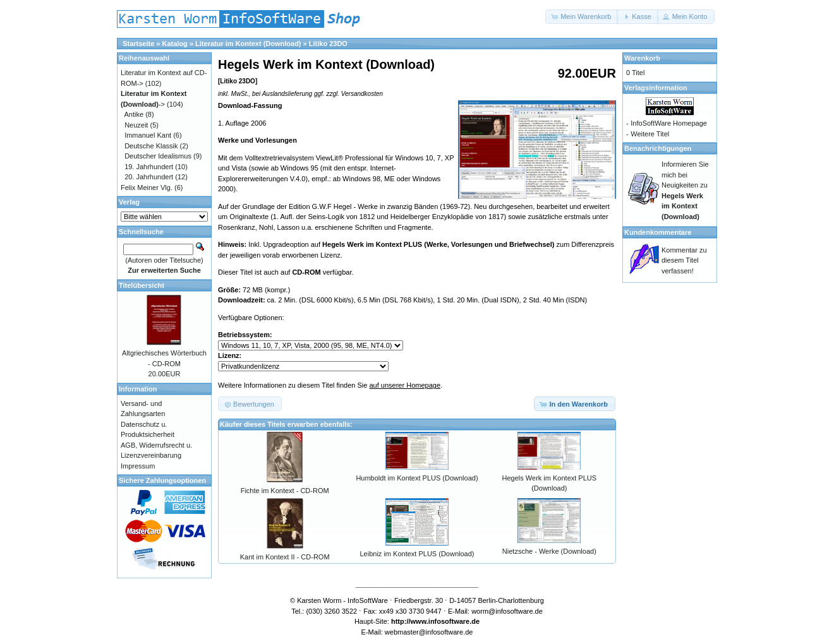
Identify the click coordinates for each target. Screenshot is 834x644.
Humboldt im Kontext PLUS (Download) (417, 478)
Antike (134, 114)
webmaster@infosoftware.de (429, 632)
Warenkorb (642, 58)
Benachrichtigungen (658, 148)
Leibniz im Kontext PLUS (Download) (417, 554)
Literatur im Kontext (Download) (248, 44)
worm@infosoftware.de (507, 611)
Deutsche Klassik (151, 146)
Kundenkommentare (658, 232)
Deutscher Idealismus (158, 156)
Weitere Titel (650, 134)
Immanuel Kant (148, 135)
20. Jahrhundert (149, 177)
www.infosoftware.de (445, 621)
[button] (582, 17)
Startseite (138, 44)
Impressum (138, 466)
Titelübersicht (142, 285)
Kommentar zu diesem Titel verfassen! (684, 260)
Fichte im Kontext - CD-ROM (285, 491)
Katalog (175, 44)
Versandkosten (362, 94)
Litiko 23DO (328, 44)
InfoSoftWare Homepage (669, 123)
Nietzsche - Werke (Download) (549, 551)
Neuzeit (136, 125)
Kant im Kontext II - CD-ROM (285, 557)
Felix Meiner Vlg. (147, 188)
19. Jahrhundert (149, 167)
